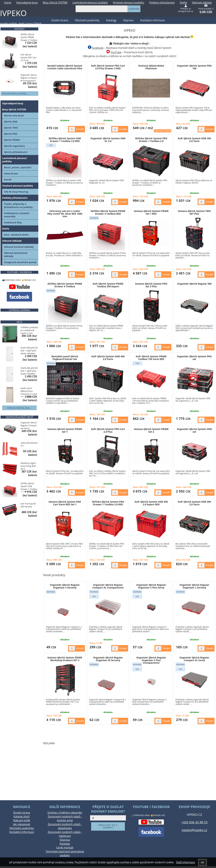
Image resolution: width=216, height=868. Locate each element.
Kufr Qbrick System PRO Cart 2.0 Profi (29, 58)
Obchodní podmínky (87, 20)
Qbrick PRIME (12, 140)
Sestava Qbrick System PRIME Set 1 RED (151, 212)
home (8, 3)
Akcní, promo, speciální (18, 167)
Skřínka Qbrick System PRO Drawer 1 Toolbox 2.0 (151, 140)
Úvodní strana (22, 813)
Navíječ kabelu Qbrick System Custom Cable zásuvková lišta (65, 67)
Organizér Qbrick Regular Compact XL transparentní (108, 586)
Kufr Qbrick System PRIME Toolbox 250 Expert (108, 285)
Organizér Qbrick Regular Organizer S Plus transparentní (151, 660)
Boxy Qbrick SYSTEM (55, 3)
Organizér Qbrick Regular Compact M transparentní (29, 78)
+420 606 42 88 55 (194, 822)
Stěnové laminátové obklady (16, 255)
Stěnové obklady (12, 241)
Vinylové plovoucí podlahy (129, 3)
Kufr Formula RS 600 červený (28, 505)
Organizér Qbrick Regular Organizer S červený (65, 586)
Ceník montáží (65, 848)
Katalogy (111, 20)
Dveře (6, 229)
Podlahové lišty (13, 222)
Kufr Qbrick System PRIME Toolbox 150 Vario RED (151, 358)
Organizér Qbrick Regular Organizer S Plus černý (151, 586)
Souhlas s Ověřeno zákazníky (65, 813)
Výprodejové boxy (27, 3)
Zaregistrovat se (186, 11)
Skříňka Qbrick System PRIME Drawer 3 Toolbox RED (108, 212)
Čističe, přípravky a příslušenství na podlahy (18, 206)
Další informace (186, 862)
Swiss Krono (11, 173)
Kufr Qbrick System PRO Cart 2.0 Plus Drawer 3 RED (108, 67)
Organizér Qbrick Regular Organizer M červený (108, 659)
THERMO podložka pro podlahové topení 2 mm (29, 330)
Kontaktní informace (153, 20)
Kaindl (8, 180)
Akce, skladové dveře (16, 235)
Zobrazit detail (163, 131)
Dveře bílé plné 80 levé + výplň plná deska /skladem (29, 371)
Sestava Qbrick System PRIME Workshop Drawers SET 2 (65, 659)
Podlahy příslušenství (162, 3)
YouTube (116, 52)
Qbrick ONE (11, 122)
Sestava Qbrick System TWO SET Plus (194, 212)
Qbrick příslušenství (16, 152)
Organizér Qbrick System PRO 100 (194, 67)
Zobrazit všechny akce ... (19, 408)
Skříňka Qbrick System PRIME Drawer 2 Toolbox (29, 37)
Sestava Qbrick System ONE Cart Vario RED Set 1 (65, 503)
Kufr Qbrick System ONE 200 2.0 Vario (194, 503)
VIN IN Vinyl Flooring (16, 192)
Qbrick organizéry (14, 146)
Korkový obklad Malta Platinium (151, 67)
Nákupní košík (22, 820)
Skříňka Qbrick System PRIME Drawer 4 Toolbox (65, 285)
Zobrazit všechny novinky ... (15, 94)
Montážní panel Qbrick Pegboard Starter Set (65, 358)
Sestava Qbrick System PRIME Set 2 (151, 430)
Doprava (128, 20)
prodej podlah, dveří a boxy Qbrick (21, 24)
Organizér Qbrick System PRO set (194, 358)
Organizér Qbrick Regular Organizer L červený (194, 586)
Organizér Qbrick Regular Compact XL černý (194, 659)
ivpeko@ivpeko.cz (194, 830)
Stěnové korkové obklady (19, 247)
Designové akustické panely (20, 262)
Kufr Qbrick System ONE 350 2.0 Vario (194, 140)
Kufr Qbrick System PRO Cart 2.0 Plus (108, 430)
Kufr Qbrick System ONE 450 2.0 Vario (108, 358)
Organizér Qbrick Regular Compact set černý (29, 425)
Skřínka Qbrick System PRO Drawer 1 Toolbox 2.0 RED (108, 503)
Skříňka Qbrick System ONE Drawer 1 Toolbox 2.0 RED (65, 140)
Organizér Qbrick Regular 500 (194, 284)
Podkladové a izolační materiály (17, 215)
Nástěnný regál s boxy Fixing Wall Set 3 (28, 466)
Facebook (96, 48)
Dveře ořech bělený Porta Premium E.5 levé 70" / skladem (29, 392)
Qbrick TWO (11, 128)
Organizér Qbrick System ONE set (194, 430)
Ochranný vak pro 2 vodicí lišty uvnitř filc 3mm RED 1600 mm (65, 214)
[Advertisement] (130, 772)
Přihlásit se (186, 9)
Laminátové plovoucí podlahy (90, 3)
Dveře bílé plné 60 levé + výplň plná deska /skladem (29, 351)
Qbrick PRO (11, 134)
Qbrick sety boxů (14, 116)
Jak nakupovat (22, 824)
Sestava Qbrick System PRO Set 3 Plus (151, 285)
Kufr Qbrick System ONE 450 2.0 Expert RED (151, 503)
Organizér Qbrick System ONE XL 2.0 (108, 140)
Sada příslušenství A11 (29, 444)
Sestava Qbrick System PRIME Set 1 (65, 430)
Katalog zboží (22, 817)
